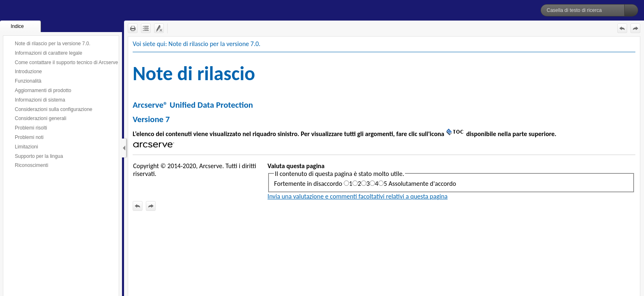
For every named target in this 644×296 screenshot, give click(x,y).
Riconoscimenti (31, 165)
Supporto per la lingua (39, 156)
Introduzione (28, 72)
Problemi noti (29, 137)
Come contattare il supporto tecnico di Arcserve (66, 62)
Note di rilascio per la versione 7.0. (53, 44)
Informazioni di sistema (40, 100)
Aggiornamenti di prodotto (43, 90)
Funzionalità (28, 81)
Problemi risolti (31, 128)
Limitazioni (26, 147)
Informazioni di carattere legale (48, 53)
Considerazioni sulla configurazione (54, 109)
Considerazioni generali (40, 118)
